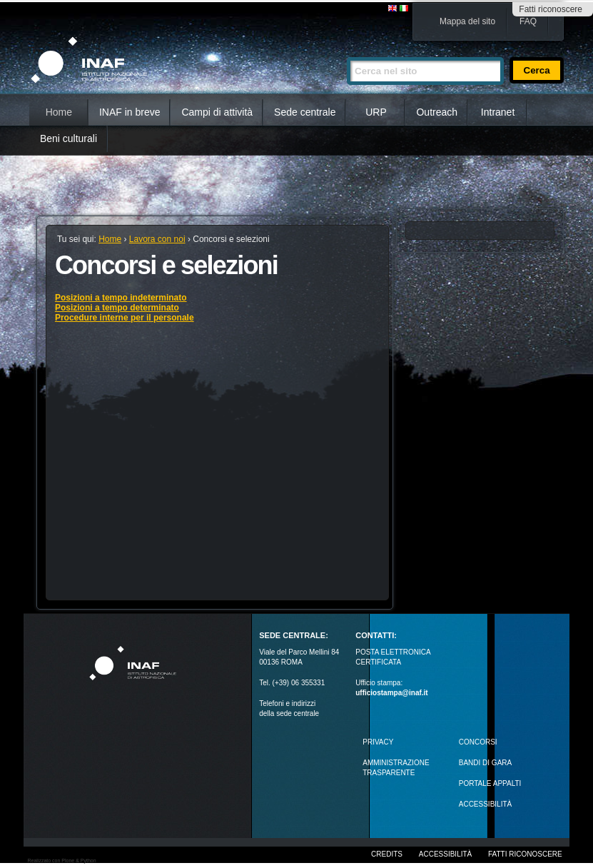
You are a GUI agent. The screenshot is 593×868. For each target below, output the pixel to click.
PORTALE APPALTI (490, 783)
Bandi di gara (485, 763)
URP (376, 112)
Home (59, 112)
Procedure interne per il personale (125, 318)
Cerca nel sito (346, 51)
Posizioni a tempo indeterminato (121, 298)
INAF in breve (130, 112)
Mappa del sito (467, 21)
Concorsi (478, 742)
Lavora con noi (157, 239)
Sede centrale (305, 112)
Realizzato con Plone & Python (61, 861)
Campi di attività (217, 112)
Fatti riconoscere (551, 9)
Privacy (378, 742)
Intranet (498, 112)
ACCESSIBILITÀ (485, 804)
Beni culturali (69, 138)
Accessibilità (445, 854)
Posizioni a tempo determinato (117, 308)
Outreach (437, 112)
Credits (387, 854)
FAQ (528, 21)
